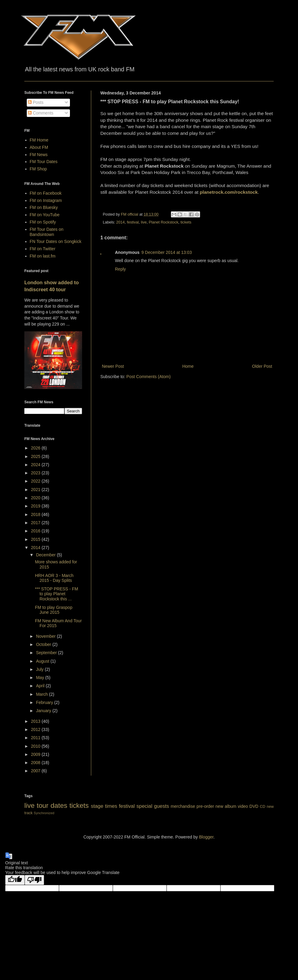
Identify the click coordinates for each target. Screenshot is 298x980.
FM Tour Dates (44, 162)
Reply (120, 269)
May (40, 678)
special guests (153, 806)
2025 (36, 456)
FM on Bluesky (44, 207)
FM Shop (38, 169)
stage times (104, 806)
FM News (39, 155)
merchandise (183, 806)
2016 (36, 531)
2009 (36, 754)
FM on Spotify (43, 222)
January (44, 711)
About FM (39, 147)
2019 (36, 506)
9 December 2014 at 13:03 (167, 252)
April (41, 686)
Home (188, 366)
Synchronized (44, 813)
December (46, 555)
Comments (41, 113)
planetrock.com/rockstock (229, 192)
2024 (36, 465)
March (42, 694)
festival (133, 222)
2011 (36, 738)
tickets (186, 222)
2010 (36, 746)
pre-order (205, 806)
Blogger (206, 837)
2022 (36, 481)
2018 (36, 514)
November (46, 636)
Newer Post (113, 366)
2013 (36, 721)
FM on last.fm (43, 256)
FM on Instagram (46, 200)
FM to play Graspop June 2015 (54, 610)
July (40, 669)
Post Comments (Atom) (149, 377)
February (45, 702)
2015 (36, 539)
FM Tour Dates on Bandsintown (47, 232)
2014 (120, 222)
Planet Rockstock (163, 222)
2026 (36, 448)
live (144, 222)
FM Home (39, 140)
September (47, 653)
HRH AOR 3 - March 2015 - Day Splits (54, 578)
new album (226, 806)
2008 (36, 763)
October (44, 644)
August (43, 661)
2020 (36, 498)
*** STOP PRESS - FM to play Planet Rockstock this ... (57, 594)
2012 (36, 729)
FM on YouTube (45, 215)
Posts (36, 102)
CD (262, 807)
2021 (36, 490)
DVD (254, 806)
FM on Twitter (43, 249)
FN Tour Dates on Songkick (56, 241)
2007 (36, 771)
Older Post (262, 366)
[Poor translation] (34, 880)
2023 (36, 473)
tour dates (52, 806)
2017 (36, 523)
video (243, 806)
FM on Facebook (46, 193)
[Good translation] (15, 880)
